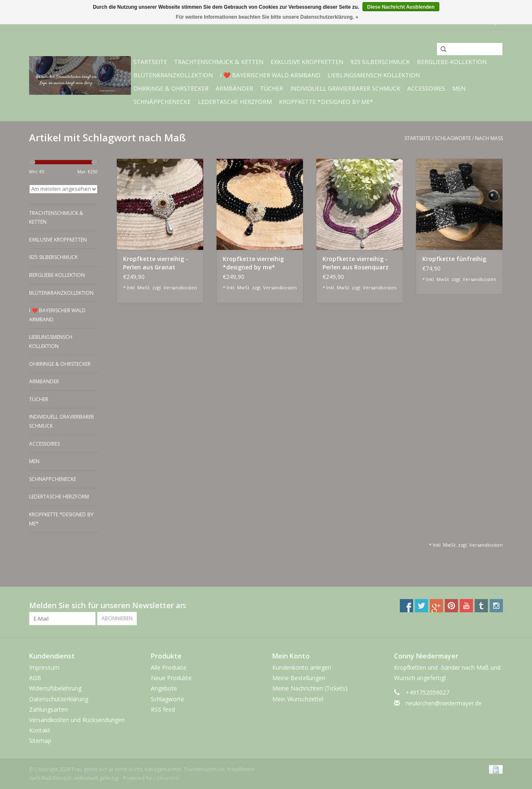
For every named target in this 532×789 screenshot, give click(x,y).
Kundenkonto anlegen (302, 667)
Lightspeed (166, 778)
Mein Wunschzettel (298, 699)
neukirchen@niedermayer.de (444, 703)
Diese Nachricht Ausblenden (401, 7)
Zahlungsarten (48, 709)
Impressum (44, 667)
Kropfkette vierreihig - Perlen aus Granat (156, 263)
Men (459, 88)
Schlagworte (453, 138)
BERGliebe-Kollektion (452, 62)
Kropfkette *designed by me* (326, 102)
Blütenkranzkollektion (173, 75)
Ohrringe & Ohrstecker (171, 88)
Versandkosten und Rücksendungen (77, 720)
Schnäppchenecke (162, 102)
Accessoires (426, 88)
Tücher (272, 88)
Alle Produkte (169, 667)
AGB (35, 678)
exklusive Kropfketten (307, 62)
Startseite (150, 62)
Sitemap (40, 741)
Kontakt (40, 730)
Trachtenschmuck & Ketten (219, 62)
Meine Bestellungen (299, 678)
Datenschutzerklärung (59, 699)
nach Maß (489, 138)
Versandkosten (180, 287)
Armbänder (234, 88)
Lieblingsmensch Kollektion (374, 75)
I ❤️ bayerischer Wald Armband (270, 75)
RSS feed (163, 709)
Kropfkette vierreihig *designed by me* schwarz (253, 263)
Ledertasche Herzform (235, 102)
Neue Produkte (171, 678)
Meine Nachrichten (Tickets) (310, 688)
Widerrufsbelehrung (55, 688)
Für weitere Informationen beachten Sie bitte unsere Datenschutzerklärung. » (267, 17)
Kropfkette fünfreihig (454, 259)
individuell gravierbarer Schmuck (345, 88)
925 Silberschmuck (380, 62)
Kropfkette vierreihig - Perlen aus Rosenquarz (356, 263)
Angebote (164, 688)
